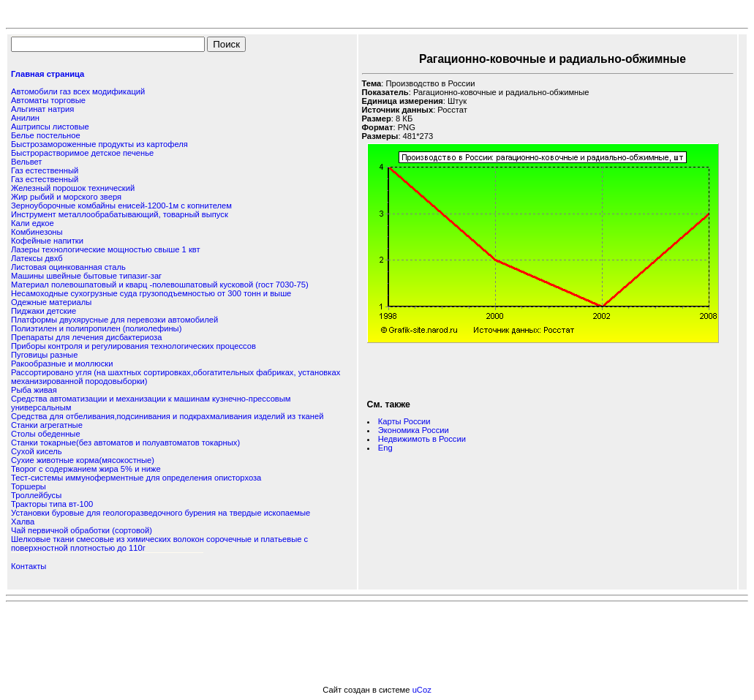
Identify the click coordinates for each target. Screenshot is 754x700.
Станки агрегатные (47, 425)
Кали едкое (33, 223)
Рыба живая (34, 390)
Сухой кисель (37, 451)
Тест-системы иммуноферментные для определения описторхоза (136, 478)
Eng (385, 448)
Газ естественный (45, 170)
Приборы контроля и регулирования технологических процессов (133, 346)
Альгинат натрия (42, 109)
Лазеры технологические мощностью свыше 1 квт (106, 249)
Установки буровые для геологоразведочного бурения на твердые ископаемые (161, 513)
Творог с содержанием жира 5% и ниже (86, 469)
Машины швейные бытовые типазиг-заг (86, 276)
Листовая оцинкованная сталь (68, 267)
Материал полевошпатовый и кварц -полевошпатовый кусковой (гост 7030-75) (160, 285)
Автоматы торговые (48, 100)
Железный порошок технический (73, 188)
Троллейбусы (36, 495)
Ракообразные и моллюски (62, 364)
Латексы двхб (37, 258)
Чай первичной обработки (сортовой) (82, 530)
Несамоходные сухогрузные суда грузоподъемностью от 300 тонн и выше (151, 293)
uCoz (422, 690)
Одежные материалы (51, 302)
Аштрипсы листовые (50, 127)
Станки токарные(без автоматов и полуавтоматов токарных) (125, 443)
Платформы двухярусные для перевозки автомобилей (114, 320)
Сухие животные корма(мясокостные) (83, 460)
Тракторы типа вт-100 (52, 504)
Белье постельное (46, 135)
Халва (23, 522)
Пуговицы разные (44, 355)
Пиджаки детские (44, 311)
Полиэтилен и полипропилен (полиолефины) (96, 328)
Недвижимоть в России (422, 439)
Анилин (25, 118)
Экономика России (414, 430)
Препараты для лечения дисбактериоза (86, 337)
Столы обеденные (46, 434)
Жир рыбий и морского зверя (66, 197)
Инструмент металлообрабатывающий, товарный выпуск (120, 214)
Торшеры (29, 486)
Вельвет (26, 162)
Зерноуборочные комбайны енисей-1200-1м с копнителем (121, 206)
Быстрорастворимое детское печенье (82, 153)
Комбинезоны (37, 232)
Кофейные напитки (47, 241)
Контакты (29, 566)
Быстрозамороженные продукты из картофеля (99, 144)
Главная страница (48, 74)
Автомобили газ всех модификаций (78, 91)
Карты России (404, 421)
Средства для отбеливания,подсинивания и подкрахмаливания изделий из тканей (167, 416)
